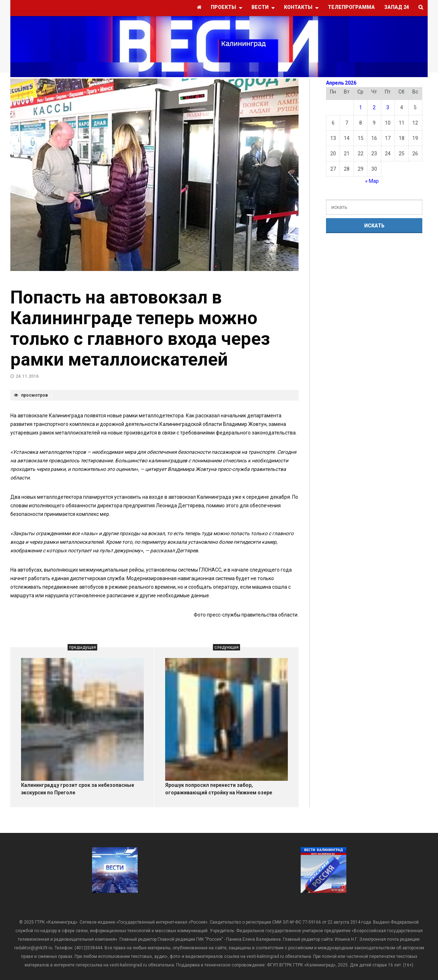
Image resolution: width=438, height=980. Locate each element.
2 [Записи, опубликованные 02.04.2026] (374, 107)
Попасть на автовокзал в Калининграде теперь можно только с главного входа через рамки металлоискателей (140, 328)
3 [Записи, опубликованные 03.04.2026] (388, 107)
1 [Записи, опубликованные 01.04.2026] (361, 107)
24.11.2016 (27, 376)
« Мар (372, 181)
